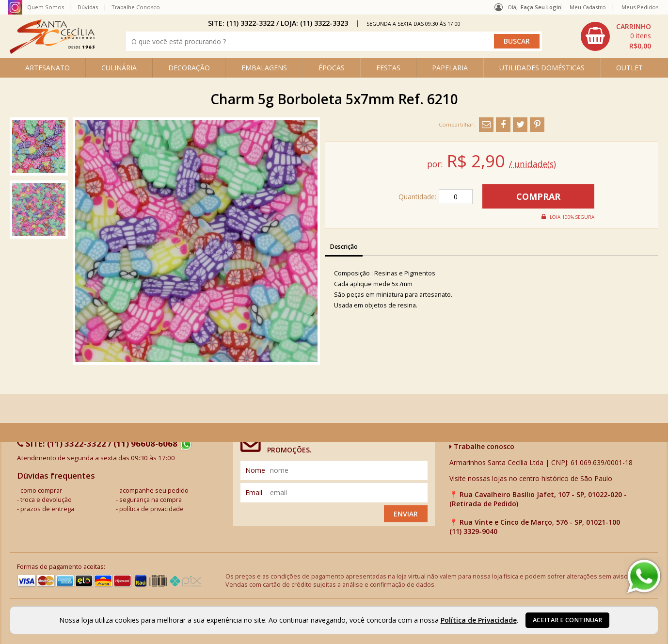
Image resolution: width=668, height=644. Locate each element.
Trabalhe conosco (482, 446)
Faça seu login (541, 7)
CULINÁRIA (119, 68)
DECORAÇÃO (189, 68)
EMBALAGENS (264, 68)
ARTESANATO (48, 68)
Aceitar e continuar (567, 620)
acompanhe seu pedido (154, 491)
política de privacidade (151, 509)
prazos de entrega (47, 509)
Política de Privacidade (479, 620)
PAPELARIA (450, 68)
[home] (52, 51)
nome (255, 470)
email (254, 492)
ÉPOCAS (332, 68)
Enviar (406, 514)
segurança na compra (151, 500)
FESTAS (388, 68)
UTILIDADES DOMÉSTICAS (542, 68)
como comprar (41, 491)
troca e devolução (46, 500)
